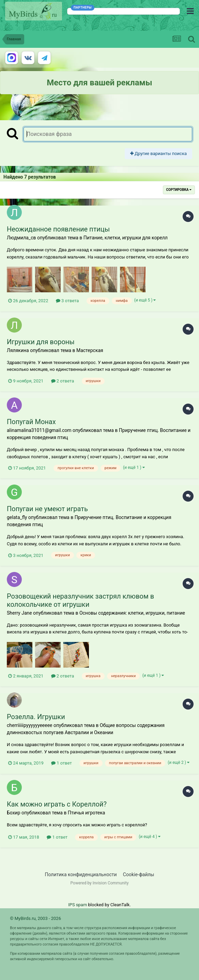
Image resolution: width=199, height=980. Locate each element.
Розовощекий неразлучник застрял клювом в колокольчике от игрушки (80, 600)
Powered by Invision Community (100, 883)
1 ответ (62, 763)
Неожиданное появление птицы (58, 229)
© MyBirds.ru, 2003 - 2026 (35, 918)
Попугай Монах (31, 422)
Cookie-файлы (139, 874)
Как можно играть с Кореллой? (57, 804)
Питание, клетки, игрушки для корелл (126, 238)
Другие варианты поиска (158, 153)
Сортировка (179, 190)
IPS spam (78, 905)
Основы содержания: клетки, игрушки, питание (132, 613)
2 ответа (63, 381)
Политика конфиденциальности (81, 874)
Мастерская (90, 350)
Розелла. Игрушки (36, 717)
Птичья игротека (87, 813)
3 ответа (67, 301)
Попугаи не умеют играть (47, 509)
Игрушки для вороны (41, 342)
